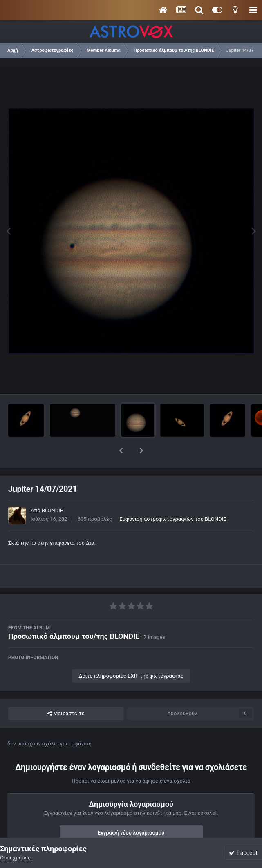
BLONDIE (52, 489)
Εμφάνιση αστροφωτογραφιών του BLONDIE (173, 498)
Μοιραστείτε (66, 692)
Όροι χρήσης (15, 858)
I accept (243, 853)
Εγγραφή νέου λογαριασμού (131, 811)
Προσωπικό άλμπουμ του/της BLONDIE (74, 615)
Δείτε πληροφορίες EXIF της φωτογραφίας (131, 655)
